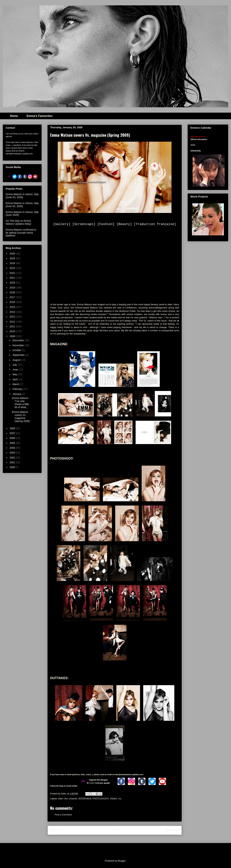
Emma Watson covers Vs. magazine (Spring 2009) (21, 416)
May (15, 374)
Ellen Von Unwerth (68, 799)
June (15, 370)
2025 (13, 258)
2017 (13, 297)
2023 (13, 268)
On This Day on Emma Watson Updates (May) (18, 222)
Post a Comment (63, 815)
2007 (13, 433)
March (16, 384)
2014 (13, 312)
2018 (13, 292)
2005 (13, 443)
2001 (13, 462)
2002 (13, 458)
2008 (13, 428)
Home (14, 116)
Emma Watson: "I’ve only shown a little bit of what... (20, 403)
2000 (13, 467)
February (18, 389)
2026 (13, 254)
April (15, 379)
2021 (13, 278)
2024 (13, 263)
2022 (13, 273)
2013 (13, 317)
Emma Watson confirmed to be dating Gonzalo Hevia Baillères (21, 233)
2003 (13, 453)
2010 (13, 331)
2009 (13, 336)
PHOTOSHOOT (100, 799)
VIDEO (113, 799)
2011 (13, 326)
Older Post (173, 830)
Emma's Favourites (39, 116)
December (18, 340)
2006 (13, 438)
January (17, 394)
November (18, 345)
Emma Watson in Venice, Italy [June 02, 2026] (22, 205)
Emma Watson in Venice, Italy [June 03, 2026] (22, 196)
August (17, 360)
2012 (13, 322)
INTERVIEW (85, 799)
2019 (13, 288)
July (15, 365)
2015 (13, 307)
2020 (13, 283)
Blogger (122, 861)
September (19, 355)
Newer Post (57, 830)
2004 (13, 448)
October (17, 350)
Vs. (120, 799)
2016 (13, 302)
